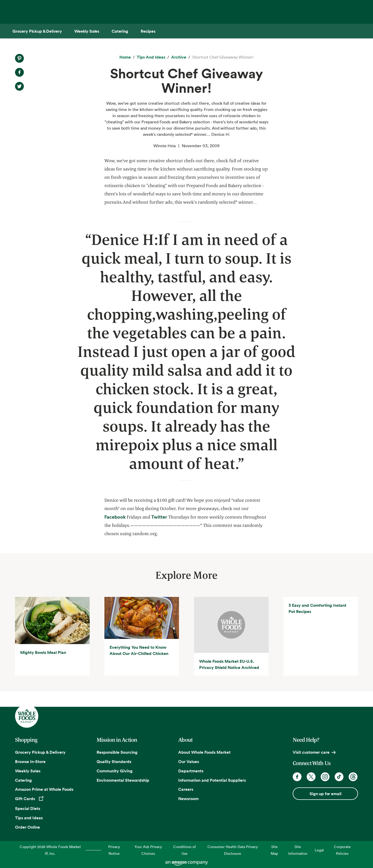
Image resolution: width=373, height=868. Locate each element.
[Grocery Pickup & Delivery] (37, 31)
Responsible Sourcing (117, 752)
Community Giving (115, 771)
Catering (23, 780)
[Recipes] (148, 31)
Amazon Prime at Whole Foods (44, 789)
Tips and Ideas (29, 818)
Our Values (189, 761)
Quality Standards (114, 761)
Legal (319, 850)
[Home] (125, 57)
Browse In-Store (30, 761)
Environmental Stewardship (123, 780)
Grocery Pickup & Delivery (40, 752)
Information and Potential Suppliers (212, 780)
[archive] (179, 57)
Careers (186, 789)
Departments (191, 771)
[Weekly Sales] (87, 31)
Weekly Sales (28, 771)
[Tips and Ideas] (151, 57)
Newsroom (188, 799)
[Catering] (120, 31)
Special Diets (28, 808)
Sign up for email (325, 794)
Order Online (27, 827)
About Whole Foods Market (204, 752)
